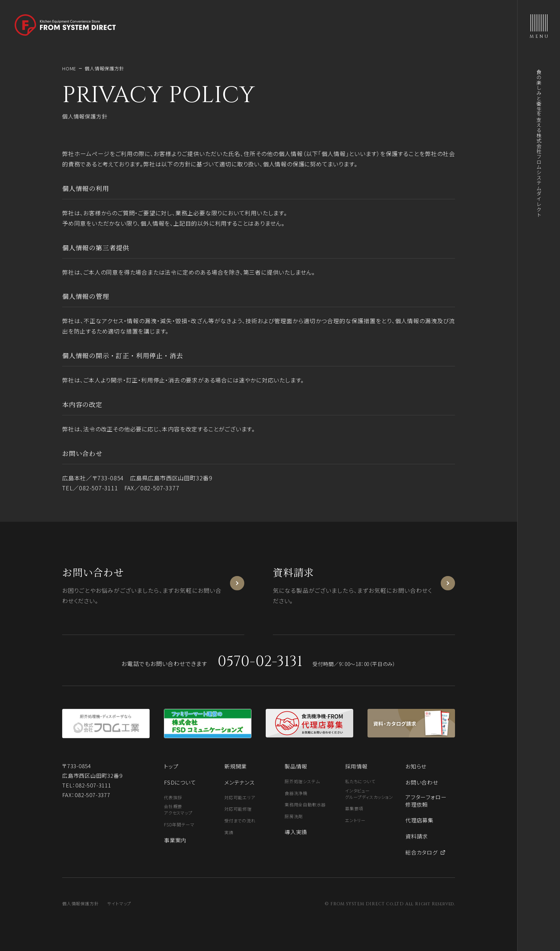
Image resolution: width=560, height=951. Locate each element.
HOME (69, 68)
